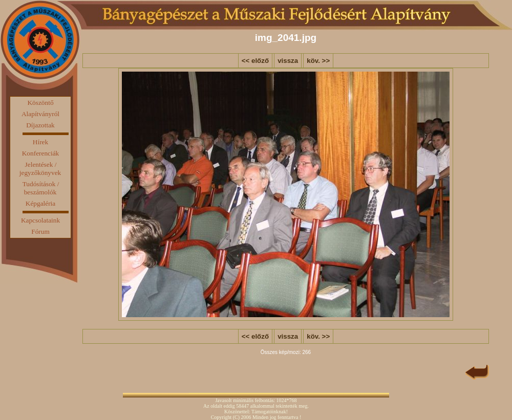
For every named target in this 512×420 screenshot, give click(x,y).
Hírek (40, 142)
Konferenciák (41, 153)
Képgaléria (40, 203)
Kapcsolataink (40, 220)
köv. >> (318, 61)
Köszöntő (40, 103)
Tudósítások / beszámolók (41, 188)
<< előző (255, 61)
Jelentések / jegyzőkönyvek (40, 169)
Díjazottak (40, 125)
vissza (288, 61)
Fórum (40, 231)
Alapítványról (40, 114)
